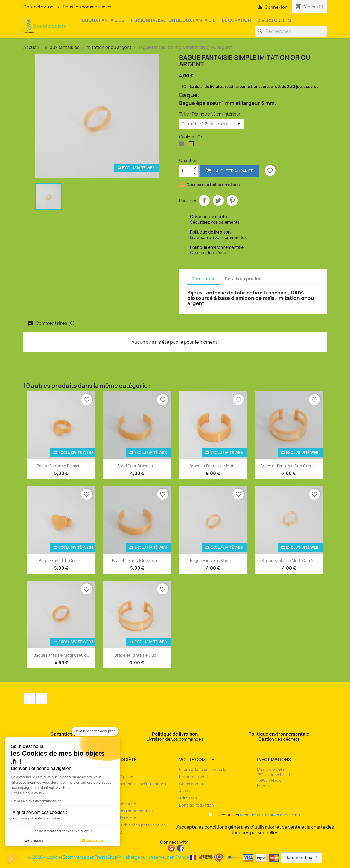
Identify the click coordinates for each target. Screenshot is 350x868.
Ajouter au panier (230, 171)
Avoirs (185, 791)
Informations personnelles (204, 770)
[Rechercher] (291, 31)
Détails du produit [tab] (243, 279)
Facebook (29, 699)
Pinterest (232, 200)
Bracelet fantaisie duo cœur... (289, 466)
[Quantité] (186, 171)
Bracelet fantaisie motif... (213, 466)
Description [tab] (204, 279)
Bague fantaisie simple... (213, 561)
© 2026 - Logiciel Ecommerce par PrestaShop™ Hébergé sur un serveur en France (154, 857)
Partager (204, 200)
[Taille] (212, 124)
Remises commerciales (87, 7)
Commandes (191, 784)
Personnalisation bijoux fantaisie (173, 20)
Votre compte (197, 760)
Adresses (188, 798)
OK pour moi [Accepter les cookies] (92, 841)
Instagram (41, 699)
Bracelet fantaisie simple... (137, 561)
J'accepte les (255, 815)
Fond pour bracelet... (137, 466)
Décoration (236, 20)
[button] (11, 859)
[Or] (192, 145)
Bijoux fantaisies (103, 20)
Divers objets (274, 20)
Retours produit (194, 777)
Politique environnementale (127, 811)
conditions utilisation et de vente (271, 815)
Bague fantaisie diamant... (61, 466)
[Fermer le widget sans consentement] (95, 731)
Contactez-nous (41, 7)
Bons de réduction (196, 805)
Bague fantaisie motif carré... (289, 561)
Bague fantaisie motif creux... (61, 655)
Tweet (218, 200)
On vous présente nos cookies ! (39, 818)
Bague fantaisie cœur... (61, 561)
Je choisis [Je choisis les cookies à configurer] (34, 841)
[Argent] (183, 145)
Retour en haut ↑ (301, 857)
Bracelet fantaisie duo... (137, 655)
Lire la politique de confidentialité (36, 801)
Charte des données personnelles (134, 825)
